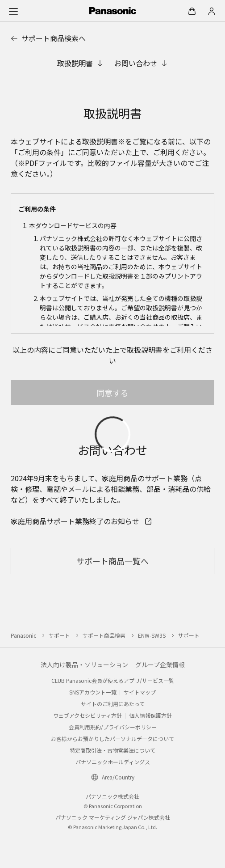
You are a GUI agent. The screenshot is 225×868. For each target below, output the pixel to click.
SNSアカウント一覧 (93, 692)
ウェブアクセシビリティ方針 (87, 715)
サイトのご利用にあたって (113, 704)
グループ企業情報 (160, 665)
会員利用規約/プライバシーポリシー (113, 727)
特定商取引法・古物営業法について (112, 750)
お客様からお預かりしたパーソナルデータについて (112, 739)
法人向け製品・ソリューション (84, 665)
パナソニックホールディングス (113, 762)
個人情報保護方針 (150, 715)
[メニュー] (13, 11)
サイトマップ (140, 692)
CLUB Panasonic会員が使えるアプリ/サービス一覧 (113, 680)
